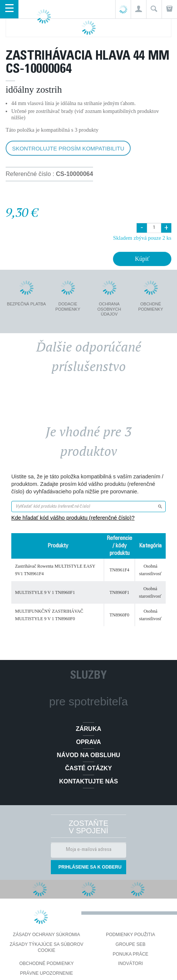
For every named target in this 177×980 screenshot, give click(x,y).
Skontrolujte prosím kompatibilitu (68, 148)
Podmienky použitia (130, 935)
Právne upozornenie (47, 973)
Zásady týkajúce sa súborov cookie (47, 947)
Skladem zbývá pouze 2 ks (142, 238)
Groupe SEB (130, 944)
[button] (138, 9)
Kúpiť (142, 259)
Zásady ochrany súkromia (46, 935)
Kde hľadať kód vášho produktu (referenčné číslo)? (73, 518)
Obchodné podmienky (47, 963)
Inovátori (131, 963)
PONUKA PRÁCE (130, 954)
